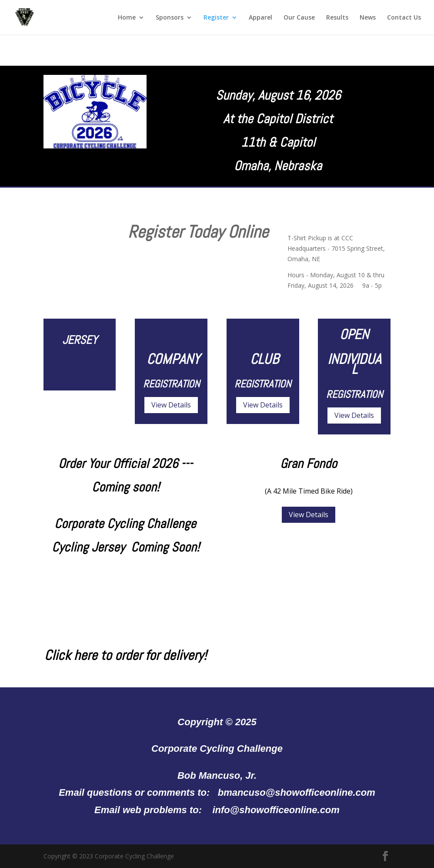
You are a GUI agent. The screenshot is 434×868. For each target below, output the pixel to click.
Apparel (260, 18)
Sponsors (170, 18)
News (368, 18)
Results (337, 18)
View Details (171, 405)
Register (216, 18)
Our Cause (299, 18)
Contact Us (404, 18)
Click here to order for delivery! (125, 655)
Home (127, 18)
